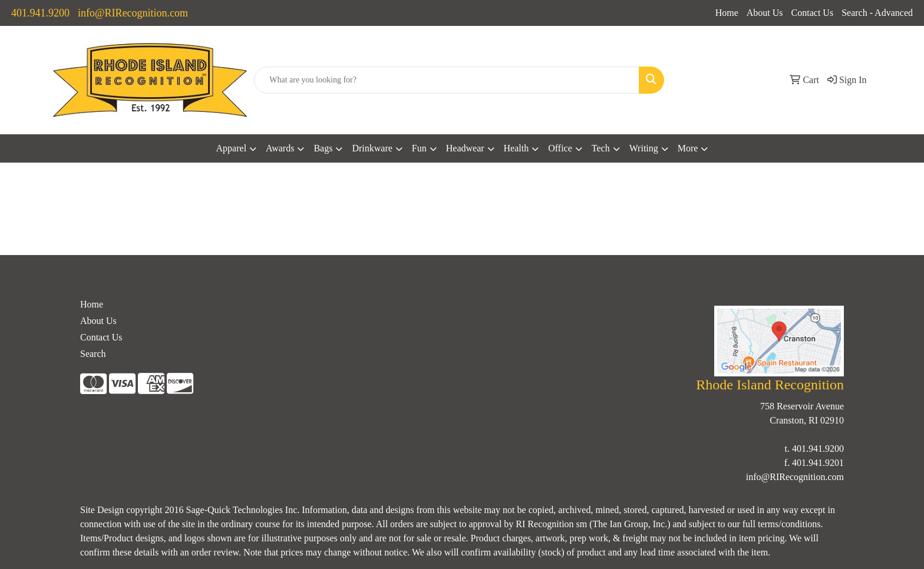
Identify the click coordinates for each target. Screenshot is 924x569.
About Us (765, 13)
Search (93, 354)
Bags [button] (323, 148)
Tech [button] (601, 148)
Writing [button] (644, 148)
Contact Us (813, 13)
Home (727, 13)
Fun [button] (419, 148)
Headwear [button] (465, 148)
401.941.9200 (40, 13)
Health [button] (517, 148)
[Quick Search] (447, 80)
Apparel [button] (232, 148)
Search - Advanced (877, 13)
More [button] (688, 148)
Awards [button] (280, 148)
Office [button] (560, 148)
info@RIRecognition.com (133, 13)
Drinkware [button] (372, 148)
